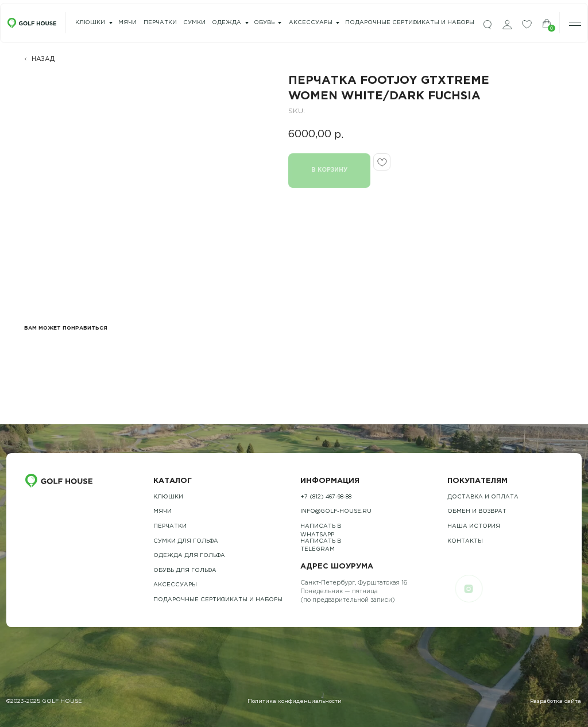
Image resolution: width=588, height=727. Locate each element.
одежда (227, 23)
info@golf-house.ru (336, 511)
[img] (488, 25)
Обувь (264, 23)
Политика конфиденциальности (295, 701)
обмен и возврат (477, 511)
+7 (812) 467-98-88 (326, 497)
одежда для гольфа (189, 556)
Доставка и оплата (483, 497)
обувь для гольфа (185, 571)
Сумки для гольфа (186, 541)
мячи (127, 23)
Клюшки (90, 23)
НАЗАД (43, 59)
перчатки (160, 23)
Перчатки (170, 526)
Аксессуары (311, 23)
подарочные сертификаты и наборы (410, 23)
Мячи (163, 511)
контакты (465, 541)
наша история (474, 526)
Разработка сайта (556, 701)
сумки (194, 23)
